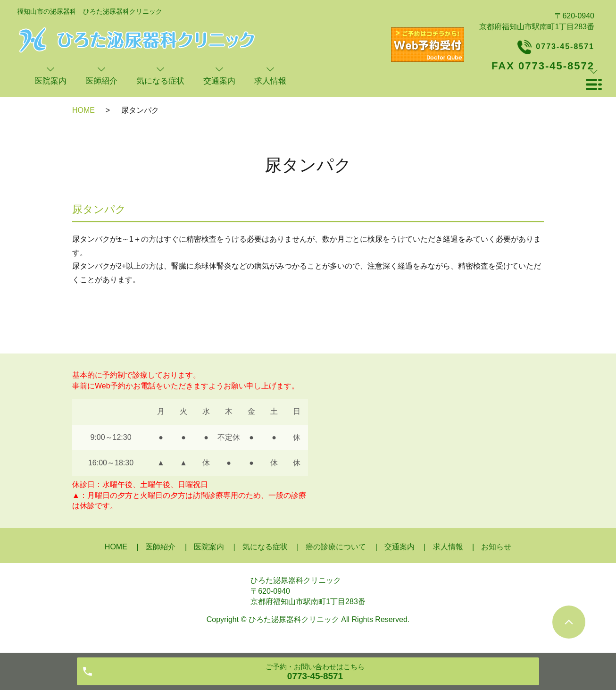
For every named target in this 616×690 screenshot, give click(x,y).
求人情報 (448, 547)
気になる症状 (265, 547)
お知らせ (496, 547)
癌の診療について (336, 547)
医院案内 (209, 547)
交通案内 (400, 547)
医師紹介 (160, 547)
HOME (83, 110)
